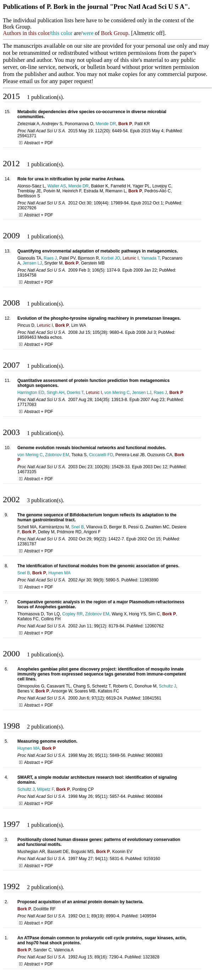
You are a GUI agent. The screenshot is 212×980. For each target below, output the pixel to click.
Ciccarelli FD (101, 455)
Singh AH (56, 393)
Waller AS (57, 186)
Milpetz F (45, 789)
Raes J (50, 258)
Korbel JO (111, 258)
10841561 (152, 698)
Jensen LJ (32, 263)
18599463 (27, 337)
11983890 (149, 580)
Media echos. (50, 337)
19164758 (27, 275)
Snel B (77, 527)
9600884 (154, 796)
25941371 (27, 136)
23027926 (27, 208)
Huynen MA (59, 573)
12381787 (27, 544)
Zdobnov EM (57, 455)
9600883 (154, 755)
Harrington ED (31, 393)
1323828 (151, 957)
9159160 (152, 859)
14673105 (27, 472)
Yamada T (150, 258)
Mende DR (106, 124)
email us (29, 81)
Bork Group (115, 33)
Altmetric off (148, 33)
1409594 (148, 916)
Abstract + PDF (36, 143)
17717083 (27, 405)
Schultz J (168, 686)
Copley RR (73, 614)
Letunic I (131, 258)
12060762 (154, 626)
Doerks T (75, 393)
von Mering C (117, 393)
